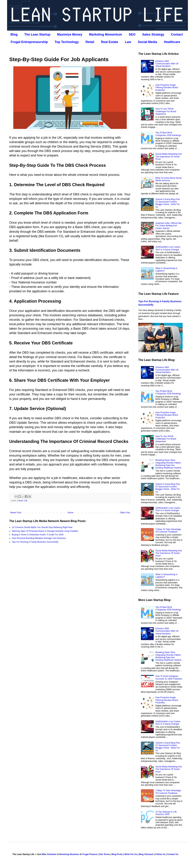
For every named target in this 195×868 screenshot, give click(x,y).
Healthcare (172, 42)
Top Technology (67, 42)
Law (128, 42)
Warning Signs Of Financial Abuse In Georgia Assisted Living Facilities (45, 531)
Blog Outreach (146, 854)
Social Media (147, 42)
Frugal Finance (90, 854)
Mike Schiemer (49, 854)
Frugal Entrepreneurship (29, 42)
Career (20, 500)
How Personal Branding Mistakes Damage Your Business (39, 538)
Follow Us (160, 854)
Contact (177, 34)
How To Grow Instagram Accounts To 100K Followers (169, 677)
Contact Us (173, 854)
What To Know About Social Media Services (168, 179)
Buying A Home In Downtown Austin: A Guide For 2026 (38, 535)
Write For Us (131, 854)
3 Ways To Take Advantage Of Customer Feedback (168, 531)
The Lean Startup (37, 34)
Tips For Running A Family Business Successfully (35, 542)
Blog (14, 34)
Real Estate (109, 42)
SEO (132, 34)
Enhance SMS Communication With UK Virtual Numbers (167, 64)
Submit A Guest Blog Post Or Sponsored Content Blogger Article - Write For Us (168, 203)
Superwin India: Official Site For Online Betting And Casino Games (168, 226)
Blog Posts (117, 854)
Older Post (125, 513)
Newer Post (16, 513)
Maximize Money (70, 34)
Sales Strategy (153, 34)
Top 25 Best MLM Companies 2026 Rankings (168, 134)
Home (71, 513)
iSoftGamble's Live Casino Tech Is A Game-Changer (168, 248)
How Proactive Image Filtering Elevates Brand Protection (167, 88)
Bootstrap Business (69, 854)
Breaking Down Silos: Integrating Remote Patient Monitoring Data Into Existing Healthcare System (168, 464)
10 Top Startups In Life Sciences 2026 (166, 813)
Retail (90, 42)
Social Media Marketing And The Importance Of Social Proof (169, 157)
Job (26, 500)
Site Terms (104, 854)
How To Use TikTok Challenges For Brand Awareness (166, 111)
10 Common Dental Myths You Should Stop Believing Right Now (42, 527)
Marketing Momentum (105, 34)
